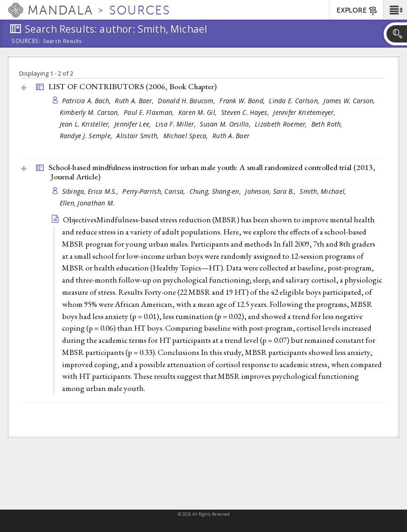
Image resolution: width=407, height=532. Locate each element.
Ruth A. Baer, (135, 101)
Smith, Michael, (324, 191)
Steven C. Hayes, (246, 112)
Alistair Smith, (138, 136)
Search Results (62, 41)
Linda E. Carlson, (295, 101)
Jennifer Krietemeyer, (305, 112)
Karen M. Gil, (199, 112)
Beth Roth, (328, 124)
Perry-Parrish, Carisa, (154, 191)
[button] (395, 10)
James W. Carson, (350, 101)
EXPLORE (357, 11)
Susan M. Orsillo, (226, 124)
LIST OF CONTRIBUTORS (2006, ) (133, 86)
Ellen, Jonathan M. (87, 203)
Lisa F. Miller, (176, 124)
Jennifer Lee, (134, 124)
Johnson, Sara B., (271, 191)
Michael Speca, (187, 136)
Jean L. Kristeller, (86, 124)
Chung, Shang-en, (216, 191)
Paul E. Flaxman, (150, 112)
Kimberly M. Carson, (91, 112)
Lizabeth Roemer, (282, 124)
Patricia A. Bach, (88, 101)
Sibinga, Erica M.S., (91, 191)
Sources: (26, 42)
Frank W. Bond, (243, 101)
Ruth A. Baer (231, 136)
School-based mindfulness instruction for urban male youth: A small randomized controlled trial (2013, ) (212, 172)
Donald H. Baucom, (187, 101)
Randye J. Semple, (87, 136)
